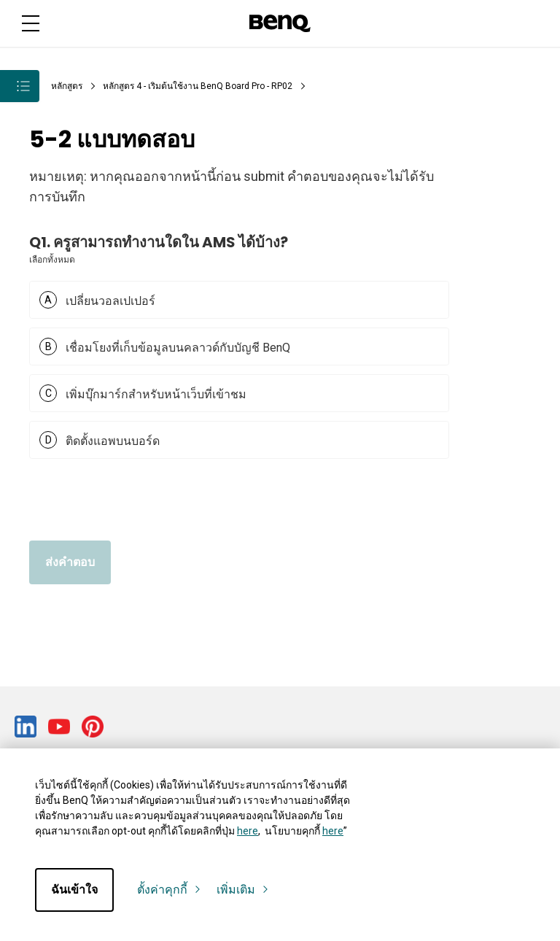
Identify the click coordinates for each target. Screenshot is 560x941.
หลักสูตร (67, 86)
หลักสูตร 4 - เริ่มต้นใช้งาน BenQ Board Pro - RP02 (198, 86)
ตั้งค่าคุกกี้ (170, 890)
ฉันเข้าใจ (74, 890)
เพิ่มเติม (243, 890)
